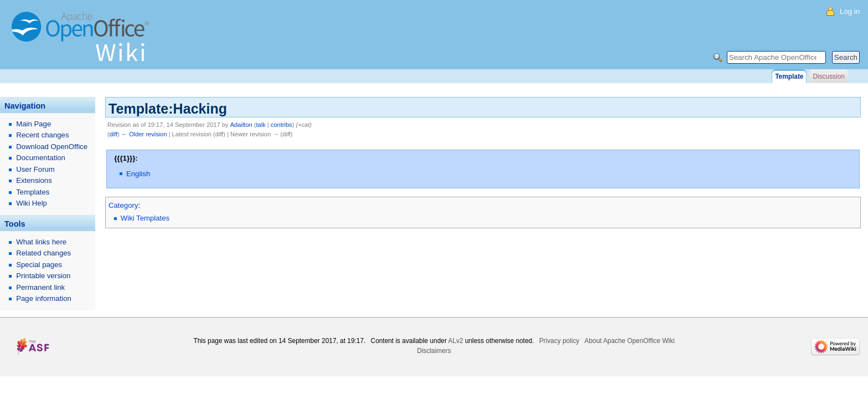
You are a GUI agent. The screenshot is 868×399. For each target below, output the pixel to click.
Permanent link (40, 287)
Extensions (34, 180)
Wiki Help (32, 203)
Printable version (43, 276)
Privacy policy (559, 341)
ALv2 (456, 341)
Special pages (39, 265)
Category (123, 205)
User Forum (35, 169)
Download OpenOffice (52, 147)
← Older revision (144, 134)
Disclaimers (434, 351)
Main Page (33, 124)
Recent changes (42, 135)
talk (261, 125)
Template (789, 76)
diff (114, 134)
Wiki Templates (145, 218)
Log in (850, 11)
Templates (33, 192)
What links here (41, 242)
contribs (281, 125)
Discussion (828, 76)
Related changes (43, 253)
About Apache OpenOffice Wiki (630, 341)
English (138, 174)
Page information (44, 298)
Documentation (41, 158)
